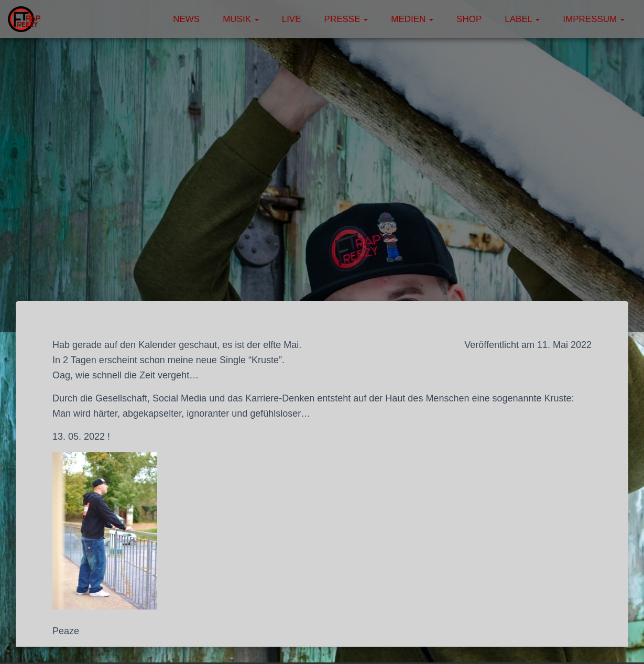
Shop (469, 19)
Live (292, 19)
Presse (346, 19)
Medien (412, 19)
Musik (241, 19)
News (186, 19)
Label (522, 19)
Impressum (594, 19)
